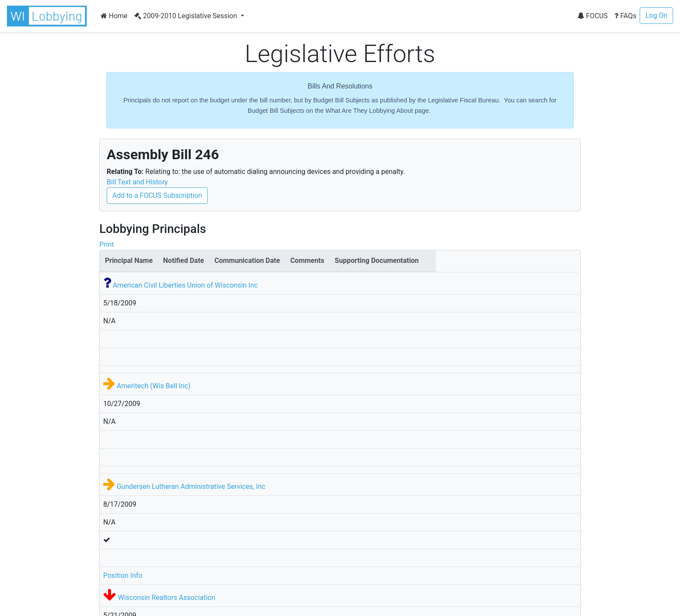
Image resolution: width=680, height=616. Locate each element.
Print (106, 244)
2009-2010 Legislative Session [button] (187, 16)
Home (114, 16)
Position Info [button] (123, 575)
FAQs (625, 16)
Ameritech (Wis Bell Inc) (154, 386)
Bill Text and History (137, 182)
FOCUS (592, 16)
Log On (656, 15)
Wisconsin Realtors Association (167, 598)
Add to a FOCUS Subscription (157, 195)
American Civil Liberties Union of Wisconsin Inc (185, 285)
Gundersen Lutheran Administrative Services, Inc (191, 487)
